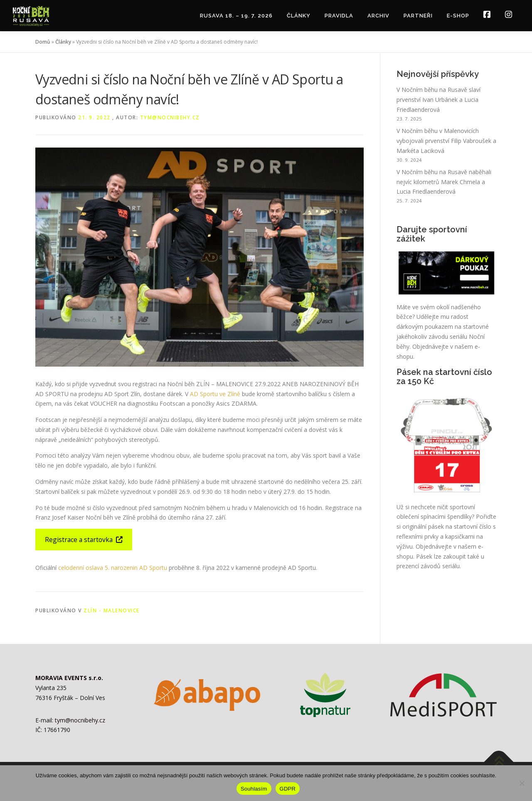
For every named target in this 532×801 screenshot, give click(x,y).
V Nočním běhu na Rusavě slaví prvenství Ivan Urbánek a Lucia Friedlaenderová (438, 100)
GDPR (288, 789)
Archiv (378, 16)
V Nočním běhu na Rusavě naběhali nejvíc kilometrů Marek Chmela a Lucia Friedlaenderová (444, 182)
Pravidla (339, 16)
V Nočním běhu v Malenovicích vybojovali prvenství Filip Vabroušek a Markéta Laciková (446, 141)
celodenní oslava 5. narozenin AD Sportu (113, 568)
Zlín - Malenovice (112, 610)
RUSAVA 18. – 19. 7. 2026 (236, 16)
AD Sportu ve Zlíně (215, 394)
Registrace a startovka (84, 540)
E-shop (458, 16)
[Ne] (522, 783)
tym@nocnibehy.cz (170, 117)
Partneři (418, 16)
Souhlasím (254, 789)
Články (299, 16)
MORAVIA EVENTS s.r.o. (69, 678)
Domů (43, 42)
